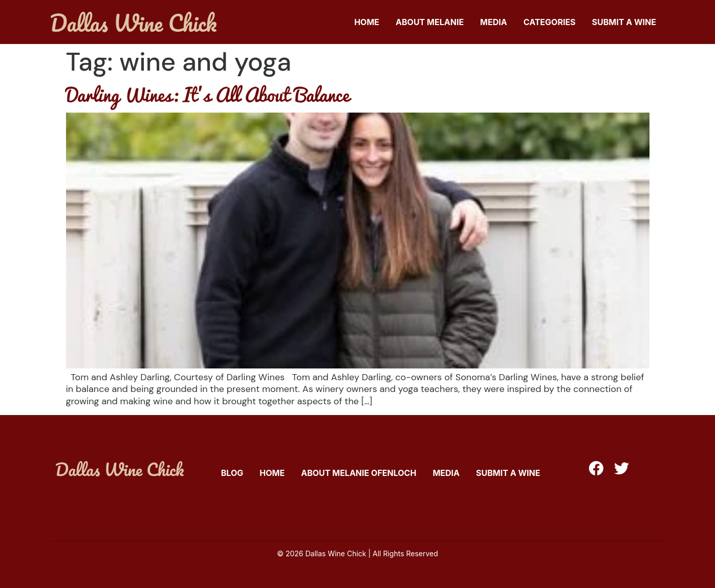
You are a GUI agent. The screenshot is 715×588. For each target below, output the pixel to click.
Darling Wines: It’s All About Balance (208, 94)
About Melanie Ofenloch (359, 473)
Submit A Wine (624, 22)
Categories (550, 22)
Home (367, 22)
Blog (232, 473)
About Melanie (430, 22)
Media (494, 22)
